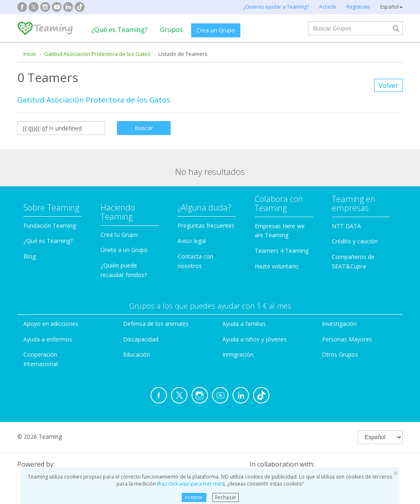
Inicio (30, 54)
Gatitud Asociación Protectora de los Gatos (97, 54)
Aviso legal (192, 241)
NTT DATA (346, 226)
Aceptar (194, 497)
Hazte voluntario (277, 266)
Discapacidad (141, 339)
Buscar (144, 128)
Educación (137, 354)
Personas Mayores (347, 339)
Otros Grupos (340, 354)
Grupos (171, 30)
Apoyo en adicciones (51, 324)
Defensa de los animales (156, 324)
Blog (30, 256)
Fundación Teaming (50, 226)
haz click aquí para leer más (191, 484)
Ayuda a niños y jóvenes (255, 339)
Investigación (339, 324)
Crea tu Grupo (119, 235)
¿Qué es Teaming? (120, 30)
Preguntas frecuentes (206, 226)
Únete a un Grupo (124, 250)
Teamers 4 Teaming (282, 251)
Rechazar (226, 497)
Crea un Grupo (216, 30)
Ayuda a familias (244, 324)
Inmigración (238, 354)
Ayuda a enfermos (48, 339)
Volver (388, 85)
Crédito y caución (355, 241)
